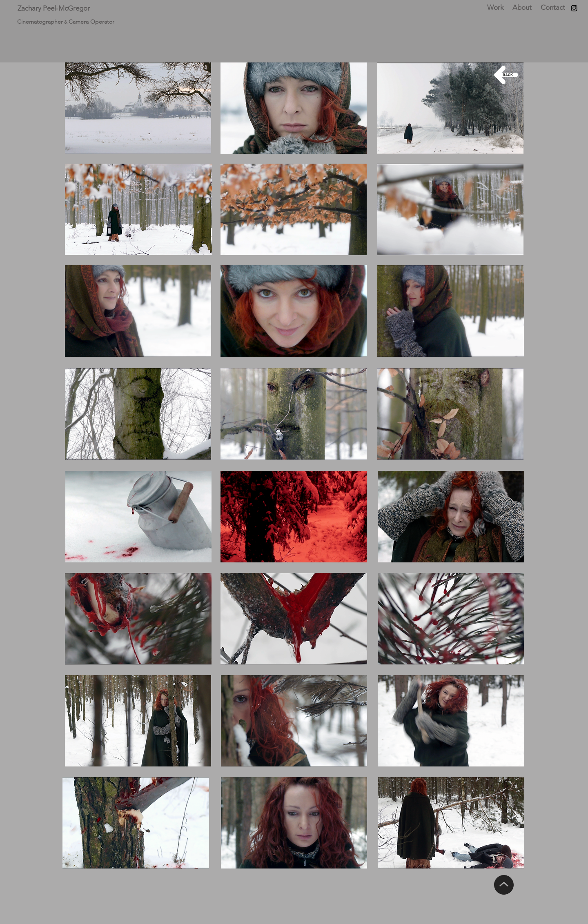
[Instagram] (574, 8)
